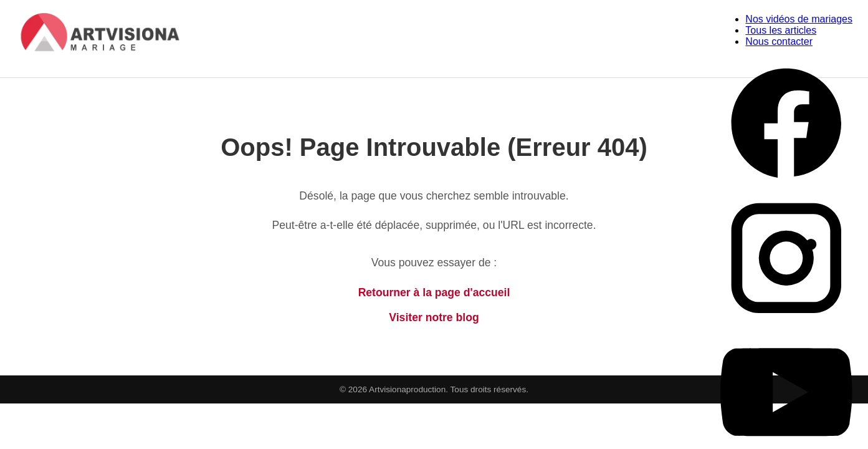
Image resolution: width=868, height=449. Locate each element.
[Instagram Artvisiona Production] (786, 320)
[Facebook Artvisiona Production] (786, 186)
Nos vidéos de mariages (799, 19)
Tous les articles (781, 30)
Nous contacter (779, 41)
